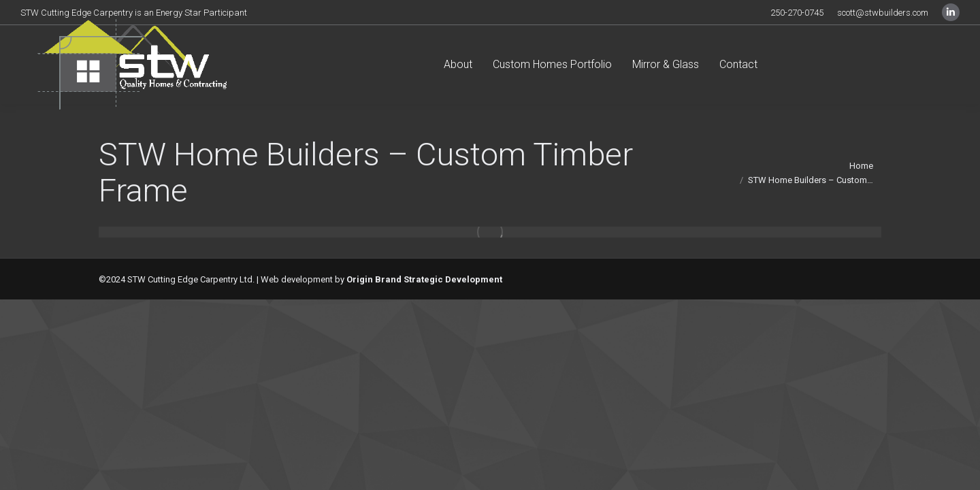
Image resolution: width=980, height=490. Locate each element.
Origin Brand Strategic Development (424, 279)
